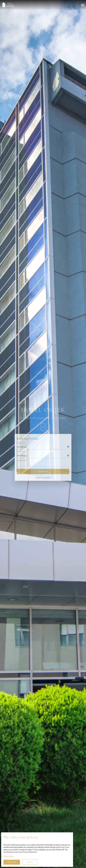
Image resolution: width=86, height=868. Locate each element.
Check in (21, 443)
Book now (43, 471)
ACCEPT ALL (12, 862)
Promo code (22, 461)
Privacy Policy (9, 856)
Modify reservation (43, 477)
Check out (21, 452)
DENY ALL (30, 862)
